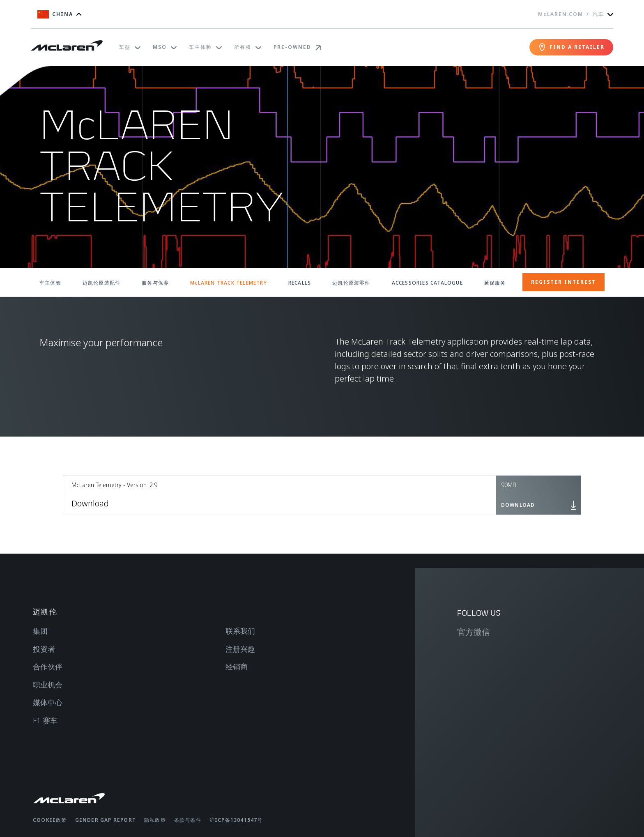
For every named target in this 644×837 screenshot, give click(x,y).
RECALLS (300, 283)
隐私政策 (155, 820)
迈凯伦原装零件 (351, 283)
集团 (40, 631)
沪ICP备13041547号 (236, 820)
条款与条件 (188, 820)
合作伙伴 (48, 667)
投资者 (44, 649)
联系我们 (240, 631)
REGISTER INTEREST (563, 282)
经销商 (237, 667)
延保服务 (495, 283)
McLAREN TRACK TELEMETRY (229, 283)
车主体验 (50, 283)
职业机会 (48, 685)
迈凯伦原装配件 (101, 283)
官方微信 (474, 632)
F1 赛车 (45, 720)
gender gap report (106, 820)
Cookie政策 (50, 820)
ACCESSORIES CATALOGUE (427, 283)
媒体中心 (48, 702)
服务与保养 (155, 283)
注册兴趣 (240, 649)
